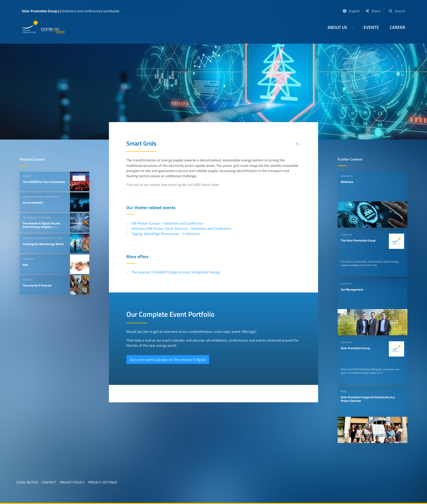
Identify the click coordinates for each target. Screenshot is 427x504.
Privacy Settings (103, 482)
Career (397, 27)
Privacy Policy (72, 482)
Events (371, 27)
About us (337, 27)
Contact (49, 482)
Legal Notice (27, 482)
